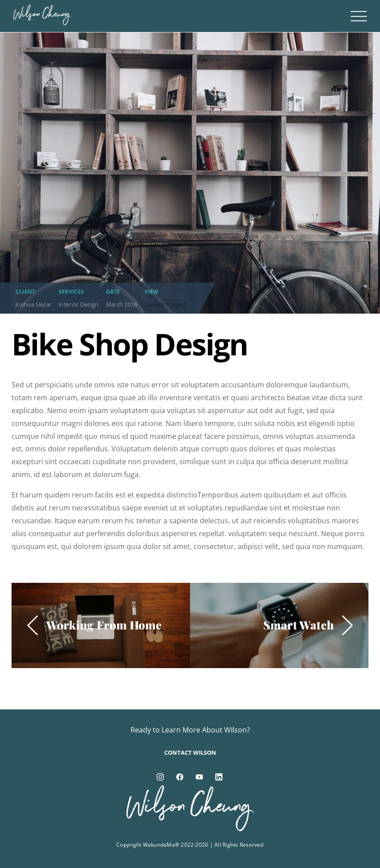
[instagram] (160, 776)
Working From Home (104, 625)
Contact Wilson (190, 753)
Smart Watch (299, 625)
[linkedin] (219, 776)
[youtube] (199, 776)
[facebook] (180, 776)
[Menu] (359, 16)
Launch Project (165, 304)
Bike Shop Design (130, 344)
